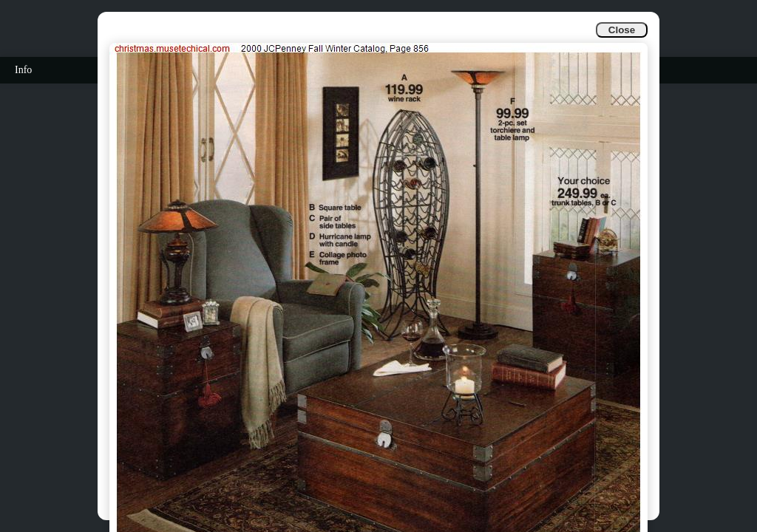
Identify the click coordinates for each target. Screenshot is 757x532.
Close (622, 30)
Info (23, 70)
